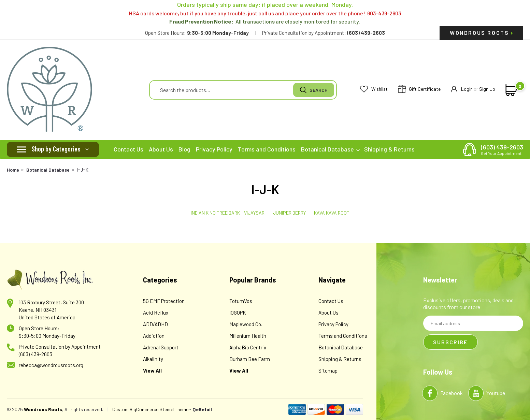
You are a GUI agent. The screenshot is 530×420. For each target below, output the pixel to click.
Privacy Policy (214, 149)
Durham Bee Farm (250, 359)
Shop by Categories (56, 149)
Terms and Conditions (267, 149)
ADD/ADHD (155, 324)
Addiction (154, 336)
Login (462, 89)
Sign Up (487, 89)
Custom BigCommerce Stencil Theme (150, 409)
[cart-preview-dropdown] (510, 90)
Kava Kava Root (332, 213)
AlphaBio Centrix (248, 347)
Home (13, 170)
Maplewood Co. (246, 324)
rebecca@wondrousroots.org (51, 365)
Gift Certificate (419, 89)
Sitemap (328, 371)
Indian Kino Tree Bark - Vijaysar (228, 213)
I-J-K (83, 170)
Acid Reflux (156, 313)
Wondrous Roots (481, 33)
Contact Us (128, 149)
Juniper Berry (289, 213)
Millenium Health (248, 336)
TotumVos (241, 301)
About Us (161, 149)
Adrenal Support (161, 347)
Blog (184, 149)
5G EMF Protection (164, 301)
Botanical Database (330, 149)
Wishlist (374, 89)
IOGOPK (238, 313)
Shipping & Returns (389, 149)
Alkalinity (153, 359)
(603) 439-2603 (502, 149)
